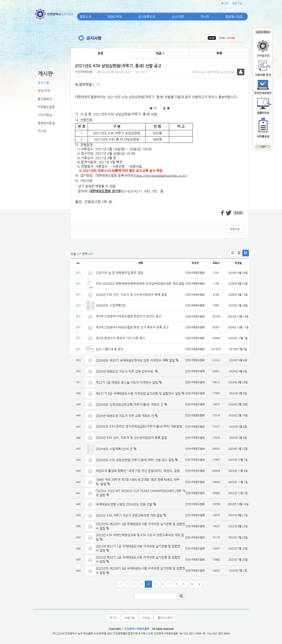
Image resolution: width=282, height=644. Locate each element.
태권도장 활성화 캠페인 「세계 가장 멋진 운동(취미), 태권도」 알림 (138, 471)
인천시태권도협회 (84, 72)
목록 (219, 53)
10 (191, 584)
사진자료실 (45, 115)
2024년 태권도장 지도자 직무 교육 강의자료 (125, 371)
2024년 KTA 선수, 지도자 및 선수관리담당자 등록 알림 (131, 438)
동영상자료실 (46, 123)
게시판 (205, 17)
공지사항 (43, 83)
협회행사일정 (234, 17)
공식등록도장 (147, 17)
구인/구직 (44, 91)
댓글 (160, 53)
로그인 (225, 3)
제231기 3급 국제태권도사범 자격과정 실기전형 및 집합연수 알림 (138, 393)
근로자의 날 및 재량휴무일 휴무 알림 (120, 273)
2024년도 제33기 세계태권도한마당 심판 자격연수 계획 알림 (135, 360)
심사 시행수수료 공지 (110, 349)
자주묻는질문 (46, 107)
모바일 (146, 618)
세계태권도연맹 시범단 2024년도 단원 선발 (124, 504)
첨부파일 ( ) (87, 84)
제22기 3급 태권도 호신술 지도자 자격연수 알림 (127, 382)
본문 (100, 53)
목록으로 (235, 229)
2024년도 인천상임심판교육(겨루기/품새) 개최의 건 (130, 404)
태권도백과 (115, 17)
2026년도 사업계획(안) (111, 305)
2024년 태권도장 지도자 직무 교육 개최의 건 (125, 416)
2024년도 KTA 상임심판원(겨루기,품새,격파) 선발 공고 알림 (135, 460)
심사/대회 (178, 17)
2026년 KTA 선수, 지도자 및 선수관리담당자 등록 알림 (131, 295)
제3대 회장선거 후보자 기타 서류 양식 (120, 338)
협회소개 (85, 17)
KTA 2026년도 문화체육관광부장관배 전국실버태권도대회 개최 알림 (140, 283)
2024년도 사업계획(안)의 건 (114, 449)
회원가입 (237, 3)
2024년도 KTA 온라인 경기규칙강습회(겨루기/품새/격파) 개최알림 (139, 426)
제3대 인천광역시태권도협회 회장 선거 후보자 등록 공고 (132, 327)
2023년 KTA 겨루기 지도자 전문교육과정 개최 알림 (129, 515)
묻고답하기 (45, 99)
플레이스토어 (165, 618)
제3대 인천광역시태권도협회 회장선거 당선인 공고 (129, 316)
